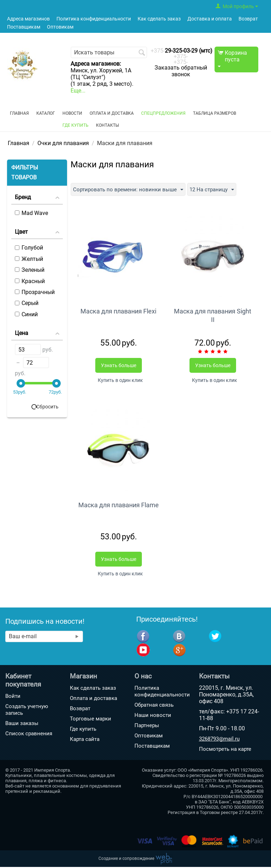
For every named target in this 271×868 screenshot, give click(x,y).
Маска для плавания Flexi (118, 311)
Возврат (248, 19)
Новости (72, 113)
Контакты (107, 125)
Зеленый (30, 270)
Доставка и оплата (210, 19)
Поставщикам (24, 27)
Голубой (29, 248)
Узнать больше (119, 365)
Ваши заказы (22, 724)
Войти (13, 697)
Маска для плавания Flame (119, 505)
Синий (26, 314)
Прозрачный (35, 292)
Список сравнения (29, 735)
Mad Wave (31, 213)
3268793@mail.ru (219, 740)
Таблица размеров (215, 113)
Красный (30, 281)
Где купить (76, 125)
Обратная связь (154, 706)
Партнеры (147, 726)
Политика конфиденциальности (94, 19)
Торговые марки (91, 720)
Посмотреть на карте (225, 750)
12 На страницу (216, 190)
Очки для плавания (63, 143)
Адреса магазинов (28, 19)
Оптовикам (60, 27)
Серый (27, 303)
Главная (19, 113)
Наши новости (153, 716)
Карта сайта (85, 740)
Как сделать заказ (159, 19)
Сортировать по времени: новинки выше (130, 190)
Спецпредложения (163, 113)
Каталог (46, 113)
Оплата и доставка (112, 113)
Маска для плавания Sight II (213, 315)
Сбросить (47, 407)
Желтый (29, 259)
